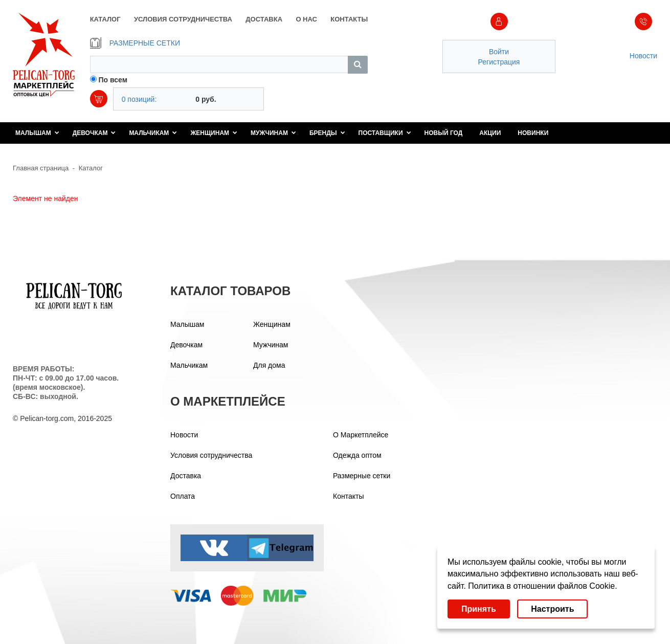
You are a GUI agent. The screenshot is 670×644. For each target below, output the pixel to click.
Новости (643, 56)
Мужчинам (273, 133)
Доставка (186, 476)
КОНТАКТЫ (349, 19)
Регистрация (499, 62)
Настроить (552, 609)
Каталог (91, 168)
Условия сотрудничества (211, 455)
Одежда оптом (357, 455)
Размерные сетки (362, 476)
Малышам (37, 133)
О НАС (306, 19)
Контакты (348, 496)
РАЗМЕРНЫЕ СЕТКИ (135, 43)
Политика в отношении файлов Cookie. (542, 586)
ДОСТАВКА (264, 19)
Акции (490, 133)
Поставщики (385, 133)
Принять (479, 609)
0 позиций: (139, 99)
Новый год (444, 133)
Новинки (533, 133)
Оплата (183, 496)
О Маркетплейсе (361, 435)
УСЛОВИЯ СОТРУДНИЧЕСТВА (183, 19)
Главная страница (41, 168)
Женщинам (214, 133)
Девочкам (94, 133)
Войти (499, 52)
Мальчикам (153, 133)
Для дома (269, 365)
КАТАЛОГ (105, 19)
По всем (113, 80)
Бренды (327, 133)
